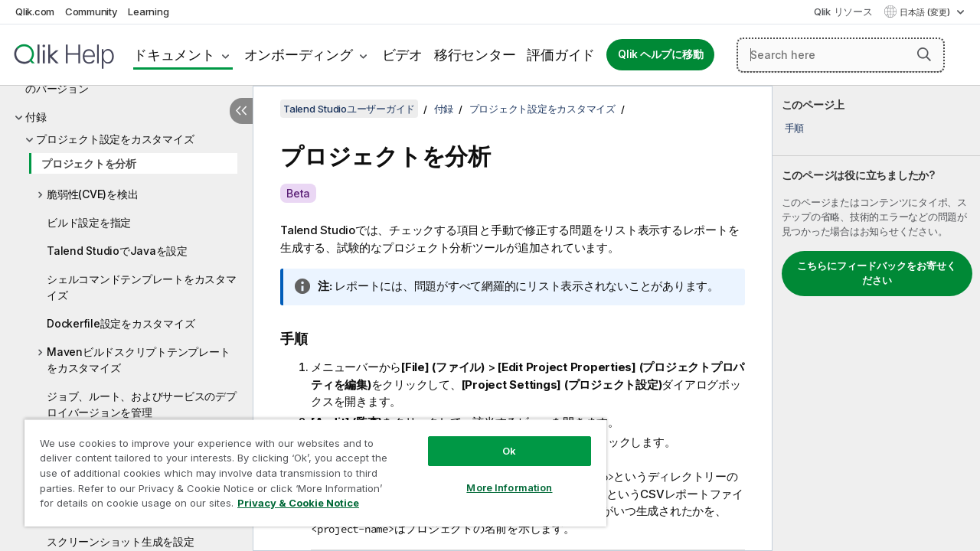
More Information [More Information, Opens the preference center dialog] (498, 476)
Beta (298, 193)
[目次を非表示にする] (241, 111)
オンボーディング (299, 55)
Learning (148, 11)
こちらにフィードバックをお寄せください (877, 273)
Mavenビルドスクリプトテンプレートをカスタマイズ (138, 360)
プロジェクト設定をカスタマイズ (115, 139)
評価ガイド (561, 55)
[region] (309, 467)
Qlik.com (35, 11)
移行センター (475, 55)
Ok (498, 439)
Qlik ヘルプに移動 (660, 54)
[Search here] (841, 55)
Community (91, 11)
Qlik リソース (843, 11)
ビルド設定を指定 (89, 222)
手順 (795, 128)
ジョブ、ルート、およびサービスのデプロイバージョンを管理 (142, 404)
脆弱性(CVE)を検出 (92, 194)
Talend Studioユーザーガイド (349, 109)
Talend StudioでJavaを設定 (117, 251)
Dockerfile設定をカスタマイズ (121, 323)
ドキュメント (174, 55)
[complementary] (876, 318)
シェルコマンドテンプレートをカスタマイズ (142, 287)
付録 (36, 117)
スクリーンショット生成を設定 (121, 541)
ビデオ (402, 55)
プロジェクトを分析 (89, 163)
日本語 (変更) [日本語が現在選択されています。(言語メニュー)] (926, 12)
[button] (924, 54)
